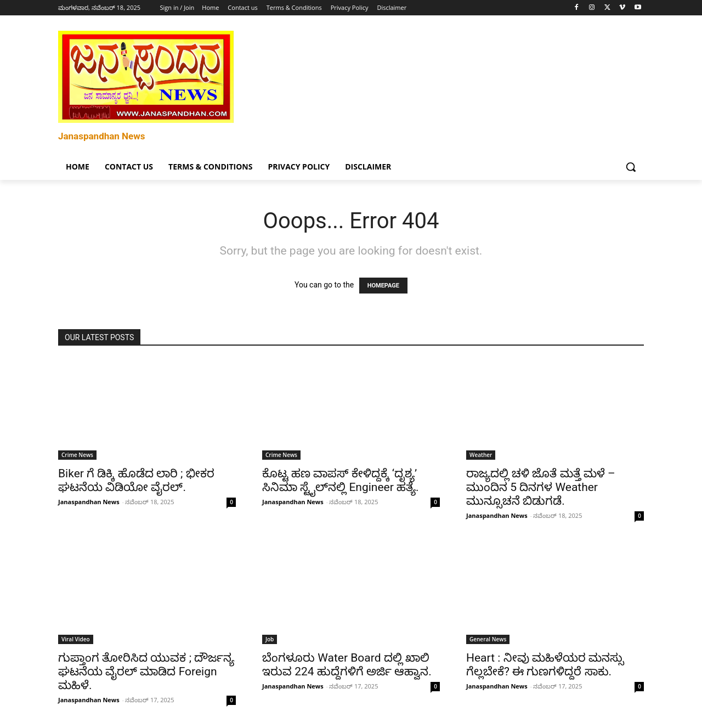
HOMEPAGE (383, 286)
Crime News (77, 455)
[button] (631, 167)
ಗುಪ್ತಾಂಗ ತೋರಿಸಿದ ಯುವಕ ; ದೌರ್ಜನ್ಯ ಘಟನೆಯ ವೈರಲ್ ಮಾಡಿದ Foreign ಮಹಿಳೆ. (146, 671)
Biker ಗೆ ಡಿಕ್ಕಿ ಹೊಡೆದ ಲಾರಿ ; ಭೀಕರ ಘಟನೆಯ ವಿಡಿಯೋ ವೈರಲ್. (136, 480)
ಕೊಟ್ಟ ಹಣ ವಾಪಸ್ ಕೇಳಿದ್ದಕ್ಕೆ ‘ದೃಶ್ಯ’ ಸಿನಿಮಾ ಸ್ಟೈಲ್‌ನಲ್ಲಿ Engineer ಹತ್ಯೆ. (341, 480)
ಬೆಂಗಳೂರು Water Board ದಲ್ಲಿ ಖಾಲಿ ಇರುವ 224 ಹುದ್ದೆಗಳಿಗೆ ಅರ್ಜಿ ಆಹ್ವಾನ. (347, 665)
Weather (481, 455)
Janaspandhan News (89, 502)
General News (488, 639)
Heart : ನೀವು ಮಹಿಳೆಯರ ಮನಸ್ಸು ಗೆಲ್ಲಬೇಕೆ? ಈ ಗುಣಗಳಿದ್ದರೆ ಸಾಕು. (545, 665)
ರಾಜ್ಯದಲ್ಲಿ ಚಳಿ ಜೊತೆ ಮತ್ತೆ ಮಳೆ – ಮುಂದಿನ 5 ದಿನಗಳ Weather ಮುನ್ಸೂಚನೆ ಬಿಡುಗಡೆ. (541, 487)
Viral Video (76, 639)
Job (270, 639)
